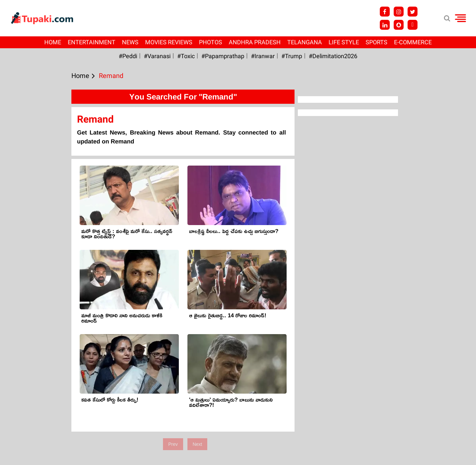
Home (53, 42)
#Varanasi (157, 56)
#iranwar (263, 56)
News (130, 42)
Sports (377, 42)
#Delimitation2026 (333, 56)
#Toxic (186, 56)
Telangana (305, 42)
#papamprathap (223, 56)
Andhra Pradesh (255, 42)
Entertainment (92, 42)
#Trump (292, 56)
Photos (211, 42)
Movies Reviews (169, 42)
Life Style (344, 42)
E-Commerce (413, 42)
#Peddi (128, 56)
